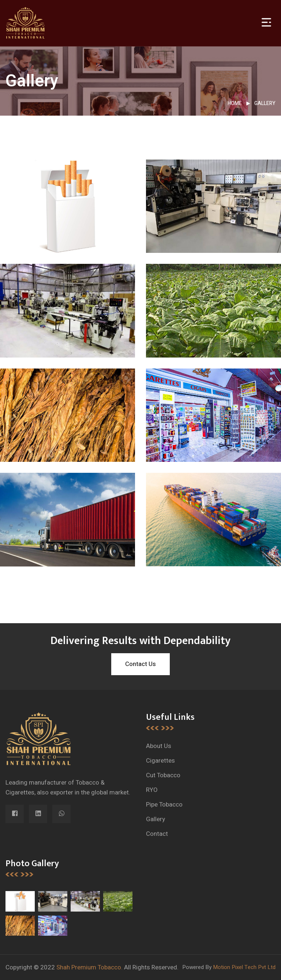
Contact (157, 834)
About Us (159, 746)
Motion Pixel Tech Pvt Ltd (244, 967)
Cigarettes (160, 761)
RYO (152, 790)
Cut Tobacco (163, 775)
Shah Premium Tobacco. (89, 967)
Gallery (265, 103)
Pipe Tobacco (164, 805)
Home (235, 103)
